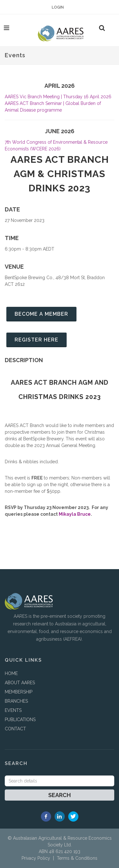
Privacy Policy (36, 858)
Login (58, 7)
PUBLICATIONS (20, 720)
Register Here (36, 340)
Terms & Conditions (77, 858)
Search (60, 795)
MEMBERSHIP (19, 692)
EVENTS (13, 710)
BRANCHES (16, 701)
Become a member (41, 314)
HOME (11, 673)
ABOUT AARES (20, 683)
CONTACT (15, 729)
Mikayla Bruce (75, 514)
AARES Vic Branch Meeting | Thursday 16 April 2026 (58, 97)
